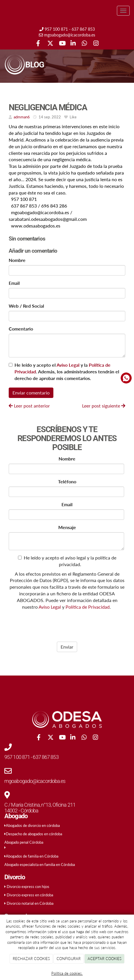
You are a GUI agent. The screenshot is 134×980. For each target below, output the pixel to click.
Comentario (21, 329)
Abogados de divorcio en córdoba (33, 825)
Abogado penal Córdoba (24, 842)
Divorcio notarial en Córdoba (30, 903)
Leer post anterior (29, 406)
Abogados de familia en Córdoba (32, 856)
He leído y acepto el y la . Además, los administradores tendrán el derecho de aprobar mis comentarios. (67, 371)
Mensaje (67, 527)
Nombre (17, 260)
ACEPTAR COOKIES (105, 959)
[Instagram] (96, 44)
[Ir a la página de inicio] (3, 11)
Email (14, 283)
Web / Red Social (26, 306)
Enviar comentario (31, 393)
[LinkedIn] (73, 44)
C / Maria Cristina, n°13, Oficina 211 (40, 805)
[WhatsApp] (84, 44)
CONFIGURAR (69, 959)
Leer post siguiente (104, 406)
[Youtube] (61, 44)
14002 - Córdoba (21, 811)
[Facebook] (38, 44)
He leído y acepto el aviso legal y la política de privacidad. (67, 561)
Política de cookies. (67, 973)
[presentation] (46, 624)
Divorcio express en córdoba (30, 895)
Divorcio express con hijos (28, 887)
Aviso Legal (68, 365)
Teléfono (67, 481)
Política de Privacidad (88, 607)
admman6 (22, 117)
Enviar (67, 647)
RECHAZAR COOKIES (31, 959)
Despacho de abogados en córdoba (34, 834)
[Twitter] (50, 44)
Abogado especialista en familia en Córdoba (40, 865)
